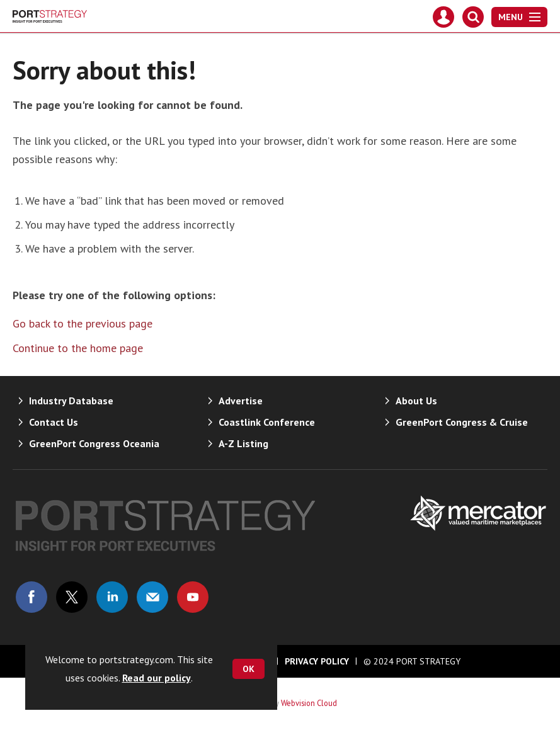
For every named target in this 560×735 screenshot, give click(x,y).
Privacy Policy (317, 661)
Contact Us (54, 422)
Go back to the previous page (83, 323)
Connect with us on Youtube (193, 597)
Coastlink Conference (267, 422)
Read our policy (157, 678)
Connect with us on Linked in (112, 597)
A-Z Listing (243, 443)
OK (249, 669)
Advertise (241, 401)
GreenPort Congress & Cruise (462, 422)
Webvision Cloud (309, 703)
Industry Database (71, 401)
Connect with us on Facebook (31, 597)
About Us (416, 401)
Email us (152, 597)
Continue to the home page (78, 348)
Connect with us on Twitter (72, 597)
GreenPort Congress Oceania (94, 443)
